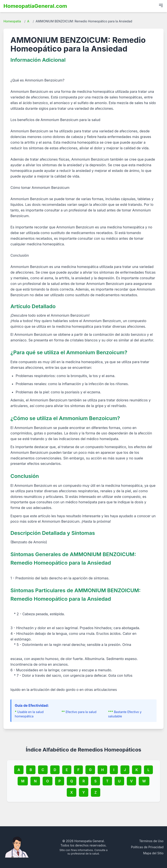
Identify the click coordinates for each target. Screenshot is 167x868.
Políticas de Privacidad (147, 847)
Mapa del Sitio (153, 853)
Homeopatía (12, 21)
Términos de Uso (151, 841)
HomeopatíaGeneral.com (35, 6)
